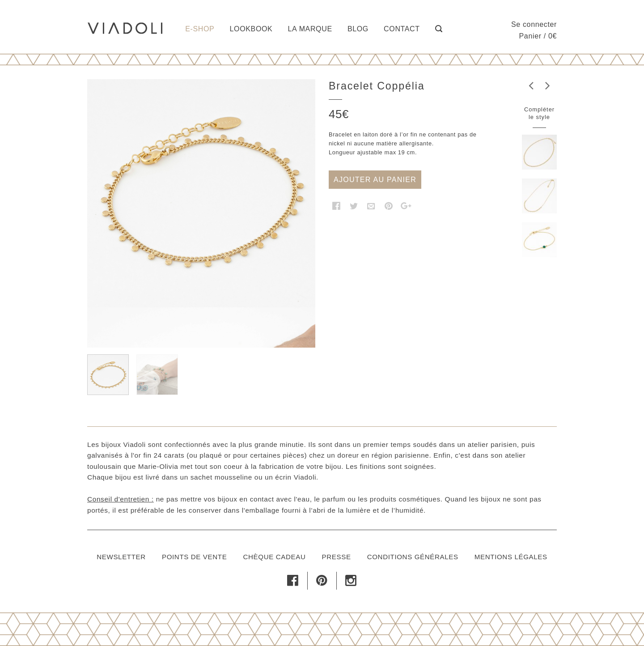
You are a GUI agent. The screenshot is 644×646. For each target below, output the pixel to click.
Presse (337, 557)
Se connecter (534, 24)
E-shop (200, 29)
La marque (310, 29)
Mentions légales (511, 557)
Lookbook (251, 29)
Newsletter (121, 557)
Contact (402, 29)
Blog (358, 29)
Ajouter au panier (375, 180)
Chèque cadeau (274, 557)
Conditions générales (413, 557)
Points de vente (194, 557)
